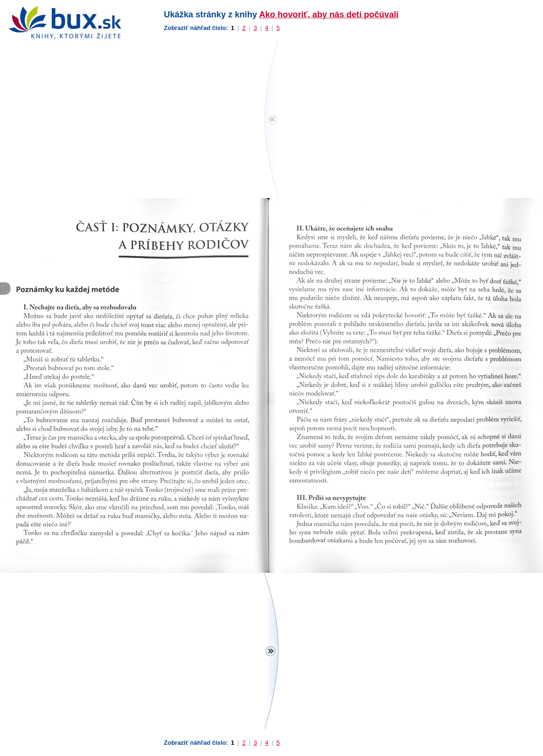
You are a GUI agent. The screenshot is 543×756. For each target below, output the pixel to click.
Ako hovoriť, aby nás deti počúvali (329, 15)
